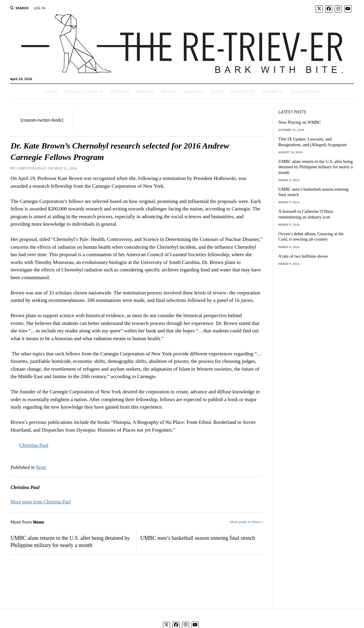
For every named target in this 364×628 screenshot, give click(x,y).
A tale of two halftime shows (303, 256)
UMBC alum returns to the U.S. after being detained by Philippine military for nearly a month (70, 542)
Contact (270, 91)
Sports (216, 91)
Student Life (243, 91)
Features (145, 91)
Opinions (194, 91)
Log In (39, 8)
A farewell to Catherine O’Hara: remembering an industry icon (306, 214)
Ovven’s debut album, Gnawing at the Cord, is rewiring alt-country (311, 237)
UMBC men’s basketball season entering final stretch (198, 538)
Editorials (120, 91)
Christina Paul (34, 445)
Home (51, 91)
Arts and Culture (81, 91)
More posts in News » (246, 522)
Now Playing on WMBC (300, 122)
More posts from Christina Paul (41, 502)
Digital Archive (305, 91)
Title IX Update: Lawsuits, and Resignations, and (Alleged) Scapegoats (313, 142)
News (167, 91)
